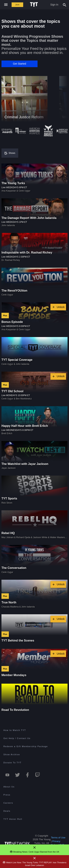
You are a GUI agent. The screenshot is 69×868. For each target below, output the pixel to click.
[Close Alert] (35, 847)
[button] (20, 64)
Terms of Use (58, 838)
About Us (9, 787)
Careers (8, 803)
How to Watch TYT (15, 730)
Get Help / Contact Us (17, 738)
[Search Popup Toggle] (65, 5)
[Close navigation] (6, 5)
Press (7, 795)
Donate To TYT (13, 763)
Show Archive (12, 754)
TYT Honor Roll (13, 819)
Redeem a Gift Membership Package (26, 746)
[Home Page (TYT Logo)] (34, 5)
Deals (7, 811)
